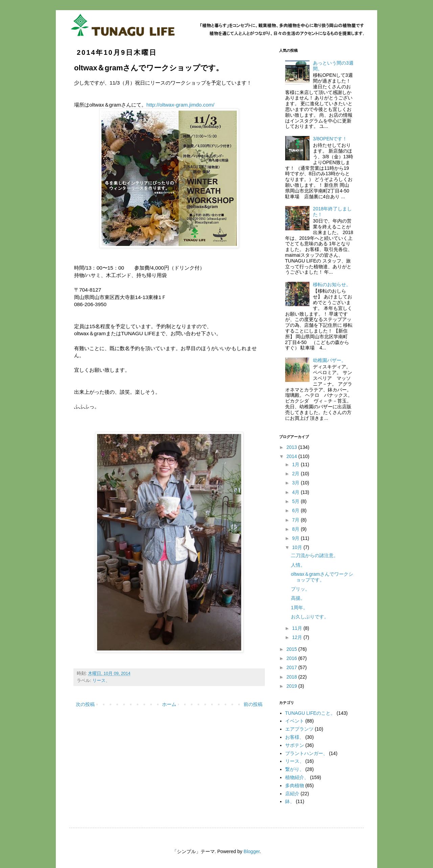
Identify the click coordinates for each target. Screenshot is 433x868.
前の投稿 (253, 704)
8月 (296, 529)
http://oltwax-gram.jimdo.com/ (180, 105)
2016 (292, 658)
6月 (296, 510)
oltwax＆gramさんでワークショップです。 (322, 577)
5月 (296, 501)
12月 (298, 637)
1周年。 (299, 608)
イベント (295, 721)
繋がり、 (295, 769)
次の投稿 (85, 704)
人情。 (298, 565)
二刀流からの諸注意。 (315, 555)
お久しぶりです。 (310, 617)
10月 (298, 547)
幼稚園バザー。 (329, 360)
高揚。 (298, 598)
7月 (296, 520)
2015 (292, 649)
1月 (296, 464)
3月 (296, 483)
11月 (298, 628)
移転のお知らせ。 (332, 284)
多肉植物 (295, 785)
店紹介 (292, 794)
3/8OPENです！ (330, 139)
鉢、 (290, 801)
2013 (292, 447)
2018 (292, 677)
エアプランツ (299, 729)
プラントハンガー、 (306, 753)
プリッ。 (300, 589)
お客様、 (295, 737)
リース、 (101, 681)
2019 (292, 686)
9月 (296, 538)
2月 (296, 474)
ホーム (169, 704)
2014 (292, 456)
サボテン (295, 745)
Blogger (252, 851)
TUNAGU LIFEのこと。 (310, 713)
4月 (296, 492)
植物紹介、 (297, 777)
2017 (292, 667)
